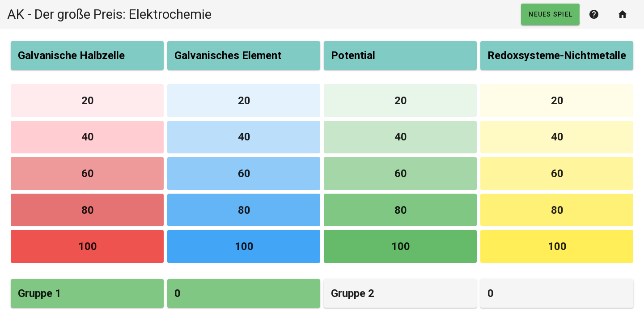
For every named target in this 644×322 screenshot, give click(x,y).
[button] (550, 14)
